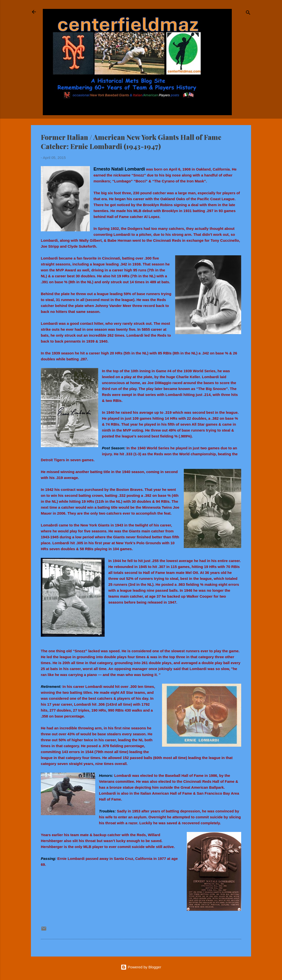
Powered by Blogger (141, 967)
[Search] (248, 13)
